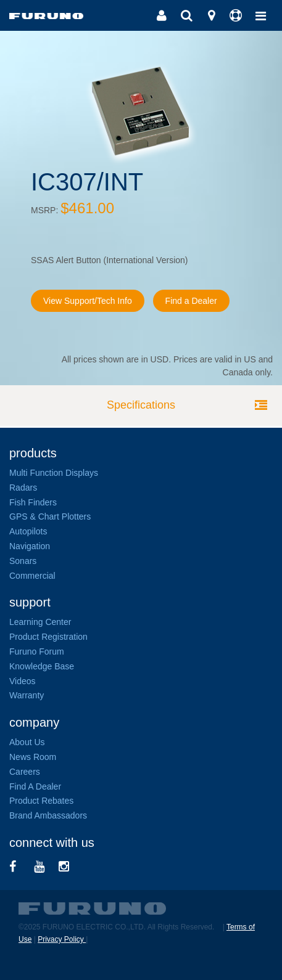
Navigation (30, 546)
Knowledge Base (42, 666)
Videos (23, 681)
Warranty (27, 695)
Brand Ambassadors (48, 815)
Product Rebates (41, 801)
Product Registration (48, 637)
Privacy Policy (62, 939)
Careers (25, 772)
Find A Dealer (35, 786)
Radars (23, 488)
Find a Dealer (191, 301)
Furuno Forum (37, 651)
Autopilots (28, 531)
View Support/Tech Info (88, 301)
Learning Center (40, 622)
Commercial (32, 576)
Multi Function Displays (54, 473)
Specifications (141, 405)
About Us (27, 742)
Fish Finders (33, 502)
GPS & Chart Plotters (50, 517)
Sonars (23, 561)
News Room (33, 757)
